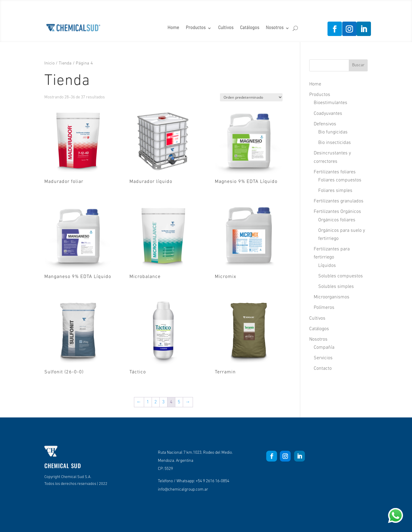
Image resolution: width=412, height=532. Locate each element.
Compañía (324, 348)
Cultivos (226, 28)
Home (173, 28)
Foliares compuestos (340, 180)
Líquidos (327, 266)
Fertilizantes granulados (339, 201)
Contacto (323, 369)
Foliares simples (335, 191)
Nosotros (275, 28)
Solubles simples (336, 287)
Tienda (65, 63)
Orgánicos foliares (337, 220)
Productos (196, 28)
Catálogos (250, 28)
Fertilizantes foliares (335, 172)
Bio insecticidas (335, 143)
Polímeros (324, 308)
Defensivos (325, 124)
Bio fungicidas (333, 132)
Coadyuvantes (328, 114)
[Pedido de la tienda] (251, 97)
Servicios (323, 358)
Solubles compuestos (341, 276)
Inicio (49, 63)
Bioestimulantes (330, 103)
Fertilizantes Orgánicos (337, 212)
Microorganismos (332, 297)
